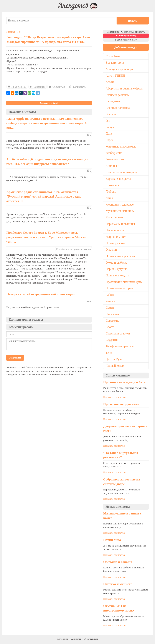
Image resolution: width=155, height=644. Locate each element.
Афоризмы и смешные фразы (125, 89)
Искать (140, 20)
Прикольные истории (119, 289)
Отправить (15, 358)
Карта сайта (63, 640)
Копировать (77, 87)
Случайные (113, 56)
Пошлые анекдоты (118, 276)
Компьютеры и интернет (122, 173)
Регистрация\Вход (126, 36)
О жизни (111, 250)
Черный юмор (115, 367)
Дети (109, 134)
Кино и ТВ (113, 166)
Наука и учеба (115, 231)
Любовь (111, 192)
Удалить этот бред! (49, 103)
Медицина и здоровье (120, 205)
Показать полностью (114, 398)
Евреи (110, 140)
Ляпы (109, 199)
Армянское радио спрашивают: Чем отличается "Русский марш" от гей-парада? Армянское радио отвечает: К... (44, 196)
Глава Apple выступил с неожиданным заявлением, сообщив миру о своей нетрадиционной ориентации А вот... (47, 123)
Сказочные (113, 315)
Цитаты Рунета (115, 360)
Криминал (112, 186)
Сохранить (37, 87)
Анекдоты (76, 640)
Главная (11, 32)
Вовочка (111, 114)
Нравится (17, 87)
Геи (19, 32)
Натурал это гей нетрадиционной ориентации (40, 294)
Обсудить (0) (57, 87)
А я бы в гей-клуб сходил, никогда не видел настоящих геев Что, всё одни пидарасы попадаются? (47, 162)
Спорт (110, 328)
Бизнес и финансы (118, 95)
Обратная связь (91, 640)
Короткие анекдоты (118, 179)
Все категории (115, 63)
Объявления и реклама (120, 257)
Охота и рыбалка (117, 263)
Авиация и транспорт (120, 69)
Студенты (112, 341)
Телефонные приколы (120, 347)
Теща (109, 354)
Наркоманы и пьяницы (120, 224)
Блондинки (113, 101)
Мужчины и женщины (120, 211)
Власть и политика (118, 108)
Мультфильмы (115, 218)
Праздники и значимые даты (124, 283)
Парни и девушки (117, 270)
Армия (110, 82)
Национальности (117, 237)
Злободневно (114, 153)
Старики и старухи (118, 334)
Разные (110, 302)
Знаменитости (115, 160)
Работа (110, 296)
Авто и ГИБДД (115, 76)
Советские (112, 321)
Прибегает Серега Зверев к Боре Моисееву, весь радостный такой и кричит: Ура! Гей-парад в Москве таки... (46, 237)
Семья (110, 308)
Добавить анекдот (126, 47)
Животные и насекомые (121, 147)
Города (110, 127)
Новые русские (115, 244)
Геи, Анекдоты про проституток (73, 249)
